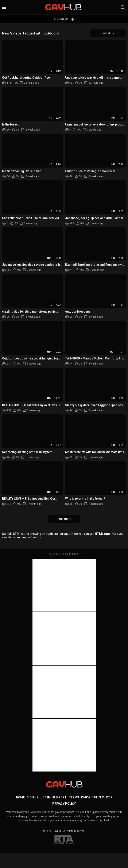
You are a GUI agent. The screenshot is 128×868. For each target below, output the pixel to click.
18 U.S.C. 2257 (102, 798)
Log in (45, 798)
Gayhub (57, 831)
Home (20, 798)
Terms (74, 798)
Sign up (33, 798)
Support (59, 798)
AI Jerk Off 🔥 (64, 19)
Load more (64, 519)
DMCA (86, 798)
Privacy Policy (64, 804)
